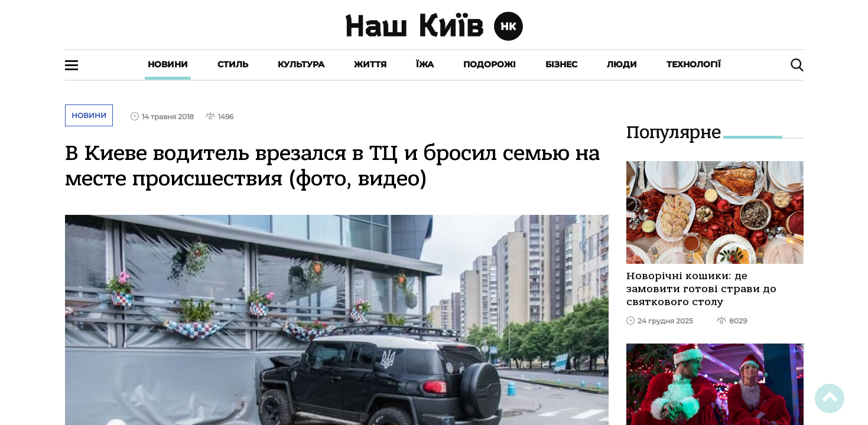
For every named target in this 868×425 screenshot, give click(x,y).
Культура (301, 64)
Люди (622, 64)
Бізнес (561, 64)
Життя (370, 64)
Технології (694, 64)
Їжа (425, 64)
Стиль (233, 64)
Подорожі (490, 64)
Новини (168, 64)
